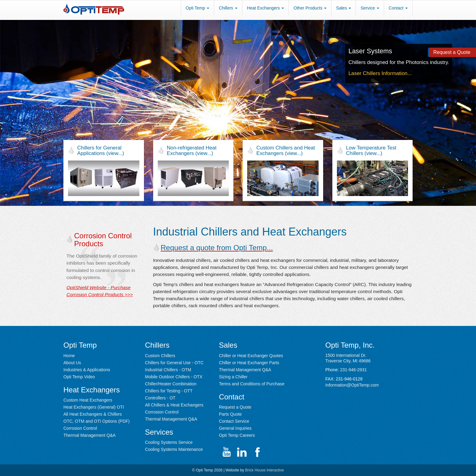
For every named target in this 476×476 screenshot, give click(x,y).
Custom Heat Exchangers (88, 400)
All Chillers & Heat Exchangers (174, 405)
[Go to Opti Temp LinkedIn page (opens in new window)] (242, 452)
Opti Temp (197, 8)
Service (370, 8)
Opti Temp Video (79, 377)
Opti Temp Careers (237, 435)
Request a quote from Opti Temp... (217, 248)
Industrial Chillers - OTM (168, 370)
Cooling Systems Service (169, 442)
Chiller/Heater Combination (171, 384)
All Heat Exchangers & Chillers (93, 414)
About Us (72, 363)
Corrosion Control (80, 428)
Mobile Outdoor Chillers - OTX (174, 377)
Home (69, 356)
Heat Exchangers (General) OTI (94, 407)
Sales (344, 8)
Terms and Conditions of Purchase (252, 384)
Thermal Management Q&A (89, 435)
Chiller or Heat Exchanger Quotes (251, 356)
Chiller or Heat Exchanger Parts (249, 363)
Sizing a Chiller (233, 377)
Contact (398, 8)
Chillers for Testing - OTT (169, 391)
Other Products (310, 8)
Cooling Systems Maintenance (174, 449)
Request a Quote (235, 407)
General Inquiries (235, 428)
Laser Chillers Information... (380, 73)
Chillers (228, 8)
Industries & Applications (87, 370)
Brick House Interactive (264, 470)
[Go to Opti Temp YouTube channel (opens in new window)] (227, 452)
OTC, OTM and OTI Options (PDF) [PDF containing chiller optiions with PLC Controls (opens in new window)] (96, 421)
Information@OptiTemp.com (352, 385)
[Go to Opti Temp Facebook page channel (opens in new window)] (257, 452)
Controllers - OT (160, 398)
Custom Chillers (160, 356)
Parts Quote (230, 414)
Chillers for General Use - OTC (174, 363)
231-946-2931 (353, 370)
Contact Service (234, 421)
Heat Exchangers (265, 8)
